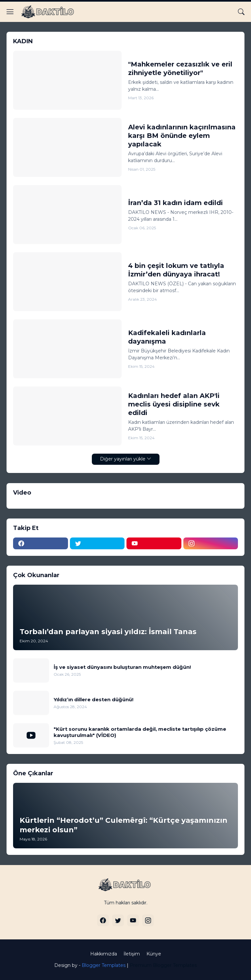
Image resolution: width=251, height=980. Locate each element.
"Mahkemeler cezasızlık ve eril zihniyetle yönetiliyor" (180, 68)
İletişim (132, 954)
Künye (154, 954)
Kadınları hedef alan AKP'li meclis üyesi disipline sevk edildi (174, 404)
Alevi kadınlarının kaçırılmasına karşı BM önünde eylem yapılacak (182, 136)
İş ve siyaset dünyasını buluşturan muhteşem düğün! (122, 667)
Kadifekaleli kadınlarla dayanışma (167, 337)
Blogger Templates (104, 965)
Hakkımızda (104, 954)
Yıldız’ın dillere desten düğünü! (93, 699)
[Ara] (241, 12)
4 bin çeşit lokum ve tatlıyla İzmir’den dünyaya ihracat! (176, 270)
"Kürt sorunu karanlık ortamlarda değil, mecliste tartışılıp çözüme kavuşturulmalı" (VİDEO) (140, 732)
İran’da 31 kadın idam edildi (176, 203)
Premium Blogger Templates (163, 965)
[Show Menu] (10, 12)
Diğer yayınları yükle (123, 459)
